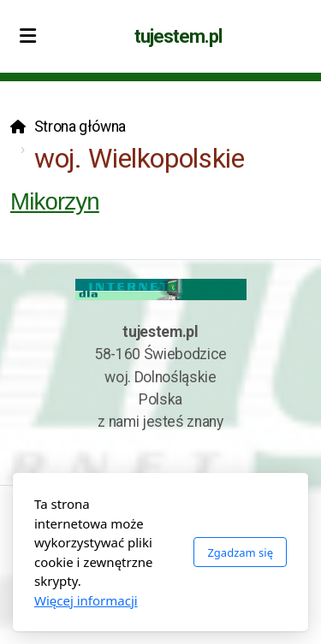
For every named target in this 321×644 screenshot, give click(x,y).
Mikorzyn (55, 201)
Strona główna (80, 127)
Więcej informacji (86, 600)
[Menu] (27, 37)
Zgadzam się (240, 552)
